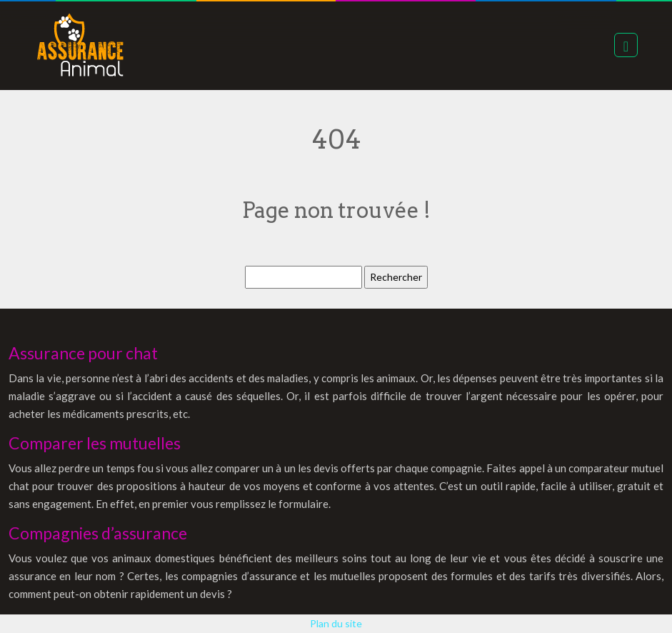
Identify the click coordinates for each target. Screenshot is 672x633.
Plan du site (336, 623)
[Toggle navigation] (626, 45)
